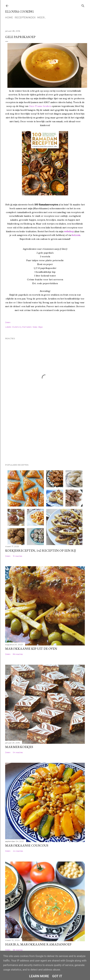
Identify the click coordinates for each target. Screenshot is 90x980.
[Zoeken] (83, 5)
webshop (69, 231)
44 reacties (18, 851)
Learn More (39, 976)
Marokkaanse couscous (27, 845)
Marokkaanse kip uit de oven (31, 649)
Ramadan (27, 327)
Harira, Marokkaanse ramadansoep (38, 944)
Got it (57, 976)
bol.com (76, 235)
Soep (35, 327)
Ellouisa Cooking (20, 11)
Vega (40, 327)
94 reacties (18, 752)
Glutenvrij (17, 327)
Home (9, 18)
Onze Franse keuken (40, 106)
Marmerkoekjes (19, 747)
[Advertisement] (21, 439)
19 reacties (17, 556)
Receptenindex (25, 18)
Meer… (42, 18)
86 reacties (18, 654)
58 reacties (18, 950)
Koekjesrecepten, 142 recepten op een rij (40, 550)
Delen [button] (8, 322)
